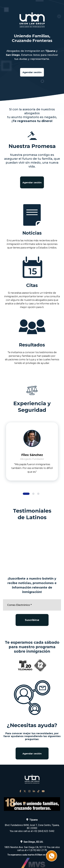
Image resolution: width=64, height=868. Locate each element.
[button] (26, 494)
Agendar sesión (32, 72)
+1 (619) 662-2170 (37, 850)
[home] (32, 20)
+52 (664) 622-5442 (44, 831)
